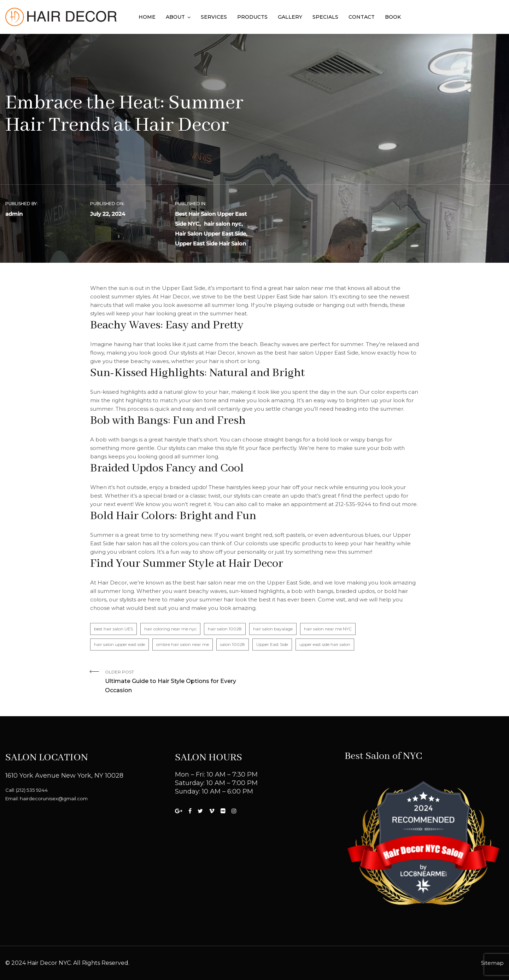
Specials (325, 17)
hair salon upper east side (119, 644)
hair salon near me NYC (328, 629)
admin (14, 214)
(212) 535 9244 (32, 790)
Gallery (290, 17)
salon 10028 (233, 644)
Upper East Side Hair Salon (210, 243)
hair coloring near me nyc (170, 629)
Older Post (177, 682)
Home (147, 17)
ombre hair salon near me (183, 644)
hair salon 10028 (225, 629)
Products (252, 17)
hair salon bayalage (273, 629)
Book (393, 17)
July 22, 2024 (108, 214)
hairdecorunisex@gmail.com (54, 798)
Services (214, 17)
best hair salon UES (113, 629)
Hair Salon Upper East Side (210, 234)
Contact (362, 17)
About (175, 17)
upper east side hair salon (325, 644)
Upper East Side (272, 644)
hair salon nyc (223, 224)
